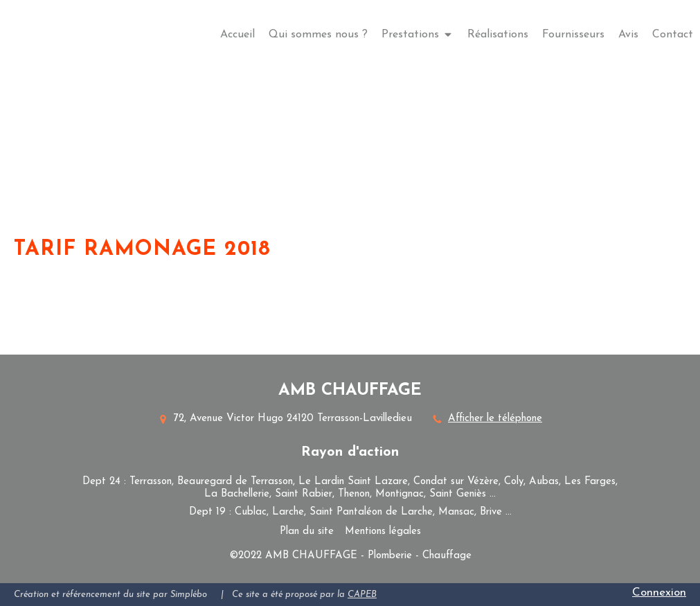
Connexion (659, 592)
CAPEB (362, 595)
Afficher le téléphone (495, 419)
